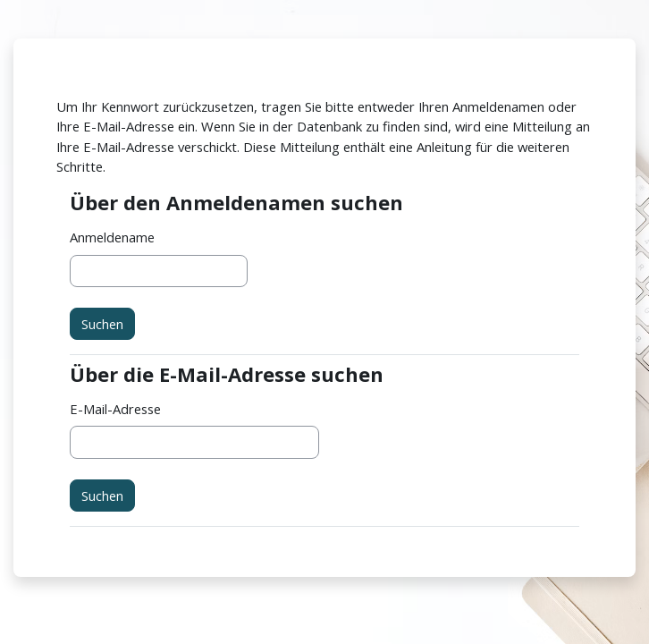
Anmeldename (112, 237)
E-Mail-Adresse (115, 409)
